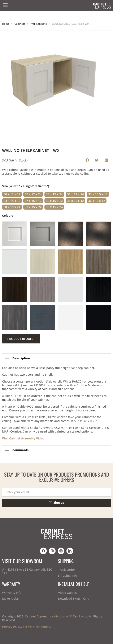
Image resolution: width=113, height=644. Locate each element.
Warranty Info (12, 593)
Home (6, 24)
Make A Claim (12, 599)
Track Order (67, 570)
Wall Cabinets (39, 24)
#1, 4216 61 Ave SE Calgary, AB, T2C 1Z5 (27, 571)
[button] (87, 160)
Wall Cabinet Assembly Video (23, 438)
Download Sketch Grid (74, 599)
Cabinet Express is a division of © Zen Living (56, 616)
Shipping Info (68, 576)
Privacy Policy (12, 627)
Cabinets (20, 24)
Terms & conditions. (37, 627)
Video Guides (67, 593)
